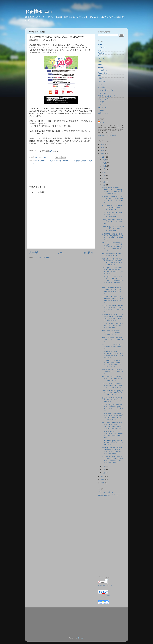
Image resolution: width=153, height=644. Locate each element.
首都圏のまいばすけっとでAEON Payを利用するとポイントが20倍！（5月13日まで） (113, 237)
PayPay (58, 161)
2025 (103, 148)
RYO (102, 122)
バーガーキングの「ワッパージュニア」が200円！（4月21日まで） (112, 332)
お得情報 (77, 161)
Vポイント (102, 85)
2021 (103, 477)
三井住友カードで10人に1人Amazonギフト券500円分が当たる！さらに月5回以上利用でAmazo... (113, 317)
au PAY (38, 161)
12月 (104, 160)
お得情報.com (38, 11)
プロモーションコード (106, 96)
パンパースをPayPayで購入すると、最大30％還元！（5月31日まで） (112, 378)
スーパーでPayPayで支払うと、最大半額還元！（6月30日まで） (113, 443)
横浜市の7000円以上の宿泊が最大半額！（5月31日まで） (113, 339)
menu (100, 62)
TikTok (100, 76)
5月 (104, 182)
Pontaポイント (67, 161)
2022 (103, 157)
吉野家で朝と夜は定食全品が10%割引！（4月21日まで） (113, 371)
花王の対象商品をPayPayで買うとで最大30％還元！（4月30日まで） (112, 393)
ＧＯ (100, 56)
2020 (103, 480)
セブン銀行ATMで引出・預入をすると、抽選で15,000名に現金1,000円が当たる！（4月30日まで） (113, 426)
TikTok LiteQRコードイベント (109, 495)
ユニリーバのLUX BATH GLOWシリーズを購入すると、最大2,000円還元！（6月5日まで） (113, 364)
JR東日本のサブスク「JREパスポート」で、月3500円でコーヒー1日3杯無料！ (112, 435)
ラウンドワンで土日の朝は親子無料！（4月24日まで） (112, 346)
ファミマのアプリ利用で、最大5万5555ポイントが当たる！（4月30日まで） (113, 386)
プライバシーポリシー (106, 492)
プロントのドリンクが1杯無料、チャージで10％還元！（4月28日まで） (113, 325)
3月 (104, 466)
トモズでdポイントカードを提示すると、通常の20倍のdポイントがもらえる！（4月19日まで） (113, 417)
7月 (104, 175)
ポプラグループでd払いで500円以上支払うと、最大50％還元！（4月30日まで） (113, 300)
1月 (104, 473)
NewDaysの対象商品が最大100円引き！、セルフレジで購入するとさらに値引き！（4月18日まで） (113, 451)
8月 (104, 172)
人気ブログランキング (105, 585)
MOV (100, 65)
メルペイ (101, 105)
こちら (52, 151)
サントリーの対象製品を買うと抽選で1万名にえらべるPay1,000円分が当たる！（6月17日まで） (113, 459)
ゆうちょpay (103, 108)
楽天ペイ (85, 161)
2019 (103, 483)
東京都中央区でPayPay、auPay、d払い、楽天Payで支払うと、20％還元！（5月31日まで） (112, 191)
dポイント (45, 161)
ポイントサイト (104, 99)
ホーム (61, 253)
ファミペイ (102, 93)
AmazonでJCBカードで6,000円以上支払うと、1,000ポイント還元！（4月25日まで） (113, 309)
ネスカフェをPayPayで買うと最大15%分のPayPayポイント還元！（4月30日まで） (113, 408)
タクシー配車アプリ (106, 90)
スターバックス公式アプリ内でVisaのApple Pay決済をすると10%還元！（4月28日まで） (113, 355)
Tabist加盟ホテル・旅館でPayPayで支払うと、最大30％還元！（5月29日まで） (112, 291)
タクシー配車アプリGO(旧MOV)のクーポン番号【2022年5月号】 (112, 208)
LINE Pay (101, 59)
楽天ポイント (103, 113)
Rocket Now (102, 73)
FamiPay (101, 53)
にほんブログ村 (104, 595)
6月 (104, 179)
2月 (104, 469)
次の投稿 (34, 253)
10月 (104, 166)
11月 (104, 163)
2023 (103, 154)
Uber (100, 79)
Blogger (81, 638)
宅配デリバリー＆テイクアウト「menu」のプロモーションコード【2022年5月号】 (113, 200)
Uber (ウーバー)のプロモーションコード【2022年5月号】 (113, 222)
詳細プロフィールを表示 (107, 135)
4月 (104, 185)
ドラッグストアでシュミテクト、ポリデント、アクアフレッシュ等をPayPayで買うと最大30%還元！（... (112, 281)
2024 (103, 151)
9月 (104, 169)
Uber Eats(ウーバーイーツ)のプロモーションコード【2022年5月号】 (113, 229)
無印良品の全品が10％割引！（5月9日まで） (111, 255)
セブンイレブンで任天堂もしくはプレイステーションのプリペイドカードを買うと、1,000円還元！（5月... (112, 247)
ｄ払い (52, 161)
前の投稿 (88, 253)
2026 (103, 144)
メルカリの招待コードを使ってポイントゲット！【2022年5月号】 (112, 215)
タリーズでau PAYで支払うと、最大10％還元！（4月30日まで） (113, 400)
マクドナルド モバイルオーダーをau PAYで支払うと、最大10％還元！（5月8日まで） (113, 271)
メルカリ (101, 102)
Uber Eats (102, 82)
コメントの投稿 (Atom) (42, 257)
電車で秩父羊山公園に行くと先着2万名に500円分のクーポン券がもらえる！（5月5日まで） (112, 262)
